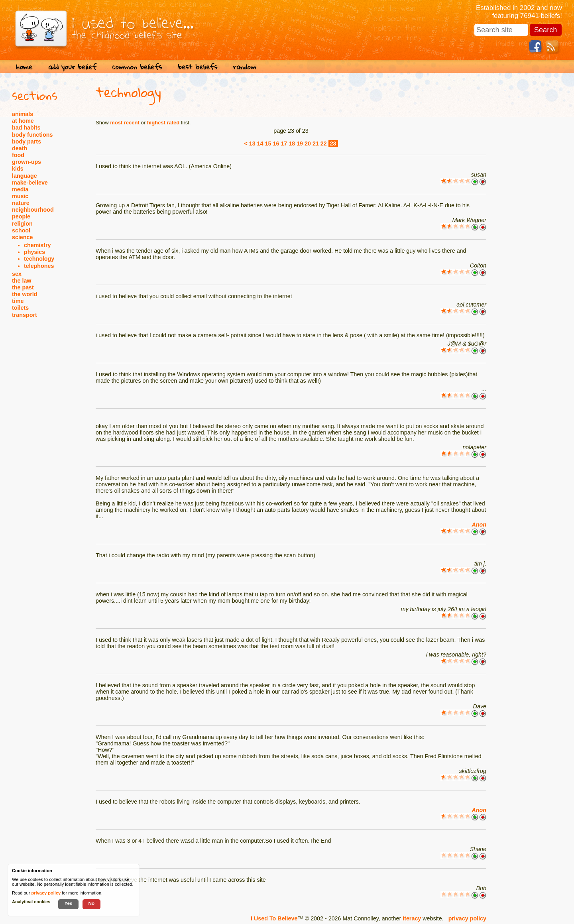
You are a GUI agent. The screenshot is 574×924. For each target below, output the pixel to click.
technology (39, 259)
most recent (125, 123)
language (25, 176)
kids (18, 169)
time (18, 301)
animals (23, 114)
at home (23, 121)
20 (308, 144)
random (245, 67)
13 (252, 144)
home (24, 67)
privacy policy (467, 918)
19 (300, 144)
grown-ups (27, 162)
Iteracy (412, 918)
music (20, 196)
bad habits (26, 128)
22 (324, 144)
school (21, 230)
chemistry (37, 245)
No (92, 903)
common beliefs (137, 67)
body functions (32, 135)
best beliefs (198, 67)
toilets (20, 308)
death (20, 148)
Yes (68, 903)
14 (260, 144)
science (22, 237)
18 (292, 144)
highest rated (163, 123)
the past (23, 287)
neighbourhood (33, 210)
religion (22, 224)
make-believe (30, 183)
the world (25, 294)
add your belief (72, 67)
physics (34, 252)
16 (276, 144)
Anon (479, 525)
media (20, 189)
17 (284, 144)
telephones (39, 266)
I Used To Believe (274, 918)
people (21, 216)
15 (268, 144)
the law (22, 281)
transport (25, 315)
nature (21, 203)
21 (316, 144)
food (18, 155)
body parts (27, 142)
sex (17, 274)
